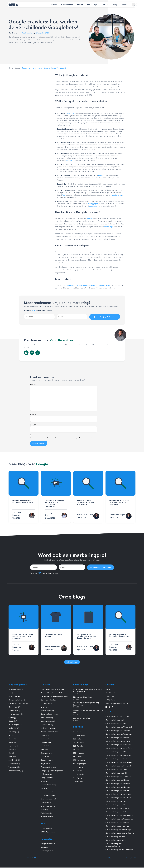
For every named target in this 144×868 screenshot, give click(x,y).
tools (100, 175)
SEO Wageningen (79, 763)
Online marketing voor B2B (115, 836)
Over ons (105, 4)
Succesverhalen (67, 4)
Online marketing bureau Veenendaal (119, 727)
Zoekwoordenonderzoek (50, 731)
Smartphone (69, 113)
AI (9, 692)
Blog (115, 4)
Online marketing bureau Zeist (116, 773)
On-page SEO (46, 742)
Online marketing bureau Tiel (116, 801)
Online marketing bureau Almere (117, 808)
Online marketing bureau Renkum (117, 758)
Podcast (11, 742)
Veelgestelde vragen (48, 843)
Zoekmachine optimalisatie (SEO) (52, 689)
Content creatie (46, 703)
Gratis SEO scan (46, 828)
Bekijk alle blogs (72, 662)
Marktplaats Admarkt (48, 721)
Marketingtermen (47, 850)
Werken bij (92, 4)
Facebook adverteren (48, 767)
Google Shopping (47, 760)
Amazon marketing (15, 696)
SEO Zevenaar (78, 767)
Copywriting (13, 707)
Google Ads (45, 756)
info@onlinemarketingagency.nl (117, 703)
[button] (134, 5)
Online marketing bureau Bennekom (118, 755)
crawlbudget (109, 227)
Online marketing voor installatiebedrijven (120, 833)
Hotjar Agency (46, 763)
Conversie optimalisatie (17, 703)
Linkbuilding (13, 728)
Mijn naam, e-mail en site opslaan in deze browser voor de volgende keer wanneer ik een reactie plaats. (68, 438)
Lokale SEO (45, 745)
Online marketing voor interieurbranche (120, 849)
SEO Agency (78, 777)
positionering (117, 195)
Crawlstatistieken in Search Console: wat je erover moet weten (87, 285)
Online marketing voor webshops (117, 826)
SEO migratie (46, 738)
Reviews (11, 749)
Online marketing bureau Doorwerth (118, 765)
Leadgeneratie (46, 802)
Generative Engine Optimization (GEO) (55, 696)
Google (17, 68)
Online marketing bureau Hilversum (118, 794)
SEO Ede (76, 749)
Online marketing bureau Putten (117, 811)
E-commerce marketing (49, 798)
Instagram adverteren (48, 791)
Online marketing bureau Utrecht (117, 790)
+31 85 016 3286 (111, 700)
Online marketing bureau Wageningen (119, 734)
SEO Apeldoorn (79, 732)
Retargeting (45, 749)
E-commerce (13, 710)
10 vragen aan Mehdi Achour (83, 718)
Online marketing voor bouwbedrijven (119, 829)
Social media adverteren (49, 714)
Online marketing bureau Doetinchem (119, 804)
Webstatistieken (14, 770)
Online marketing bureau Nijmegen (118, 787)
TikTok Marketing (47, 724)
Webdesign (13, 767)
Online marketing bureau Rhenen (117, 822)
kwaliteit (69, 160)
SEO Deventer (78, 746)
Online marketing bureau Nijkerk (117, 780)
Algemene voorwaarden (117, 857)
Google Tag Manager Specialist (52, 770)
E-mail (33, 425)
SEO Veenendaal (79, 760)
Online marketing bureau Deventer (118, 783)
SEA (10, 753)
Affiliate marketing (15, 689)
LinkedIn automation (48, 806)
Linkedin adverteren (48, 795)
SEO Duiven (77, 770)
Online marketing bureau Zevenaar (118, 730)
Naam (33, 414)
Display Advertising (48, 753)
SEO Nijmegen (78, 753)
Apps (64, 195)
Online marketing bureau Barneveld (118, 744)
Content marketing (15, 700)
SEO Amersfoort (79, 735)
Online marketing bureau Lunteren (118, 741)
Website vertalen (47, 816)
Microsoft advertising (48, 784)
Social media (13, 760)
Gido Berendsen (27, 33)
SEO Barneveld (78, 742)
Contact (124, 4)
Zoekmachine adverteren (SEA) (52, 692)
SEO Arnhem (78, 739)
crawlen (89, 218)
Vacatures (44, 847)
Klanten (80, 4)
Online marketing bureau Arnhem (117, 716)
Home (11, 68)
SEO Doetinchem (79, 774)
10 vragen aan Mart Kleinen (83, 697)
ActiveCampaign (47, 813)
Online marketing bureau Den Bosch (118, 797)
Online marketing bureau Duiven (117, 720)
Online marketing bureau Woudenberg (119, 819)
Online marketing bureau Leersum (118, 737)
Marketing (12, 731)
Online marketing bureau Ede (116, 723)
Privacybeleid (131, 857)
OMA (11, 738)
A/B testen (45, 781)
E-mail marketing (14, 714)
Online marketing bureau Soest (116, 769)
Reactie (33, 384)
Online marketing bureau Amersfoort (119, 748)
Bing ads (44, 788)
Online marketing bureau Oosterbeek (119, 762)
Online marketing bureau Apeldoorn (118, 776)
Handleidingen (14, 724)
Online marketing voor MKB (115, 840)
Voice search (13, 763)
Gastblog (12, 717)
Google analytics (47, 777)
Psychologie (13, 745)
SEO (10, 756)
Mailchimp (45, 809)
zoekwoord (93, 206)
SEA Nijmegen (78, 781)
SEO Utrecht (78, 756)
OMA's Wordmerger (48, 831)
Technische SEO (47, 735)
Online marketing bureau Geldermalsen (119, 815)
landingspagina (93, 204)
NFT (10, 735)
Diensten (52, 4)
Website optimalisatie (48, 728)
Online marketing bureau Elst (116, 751)
